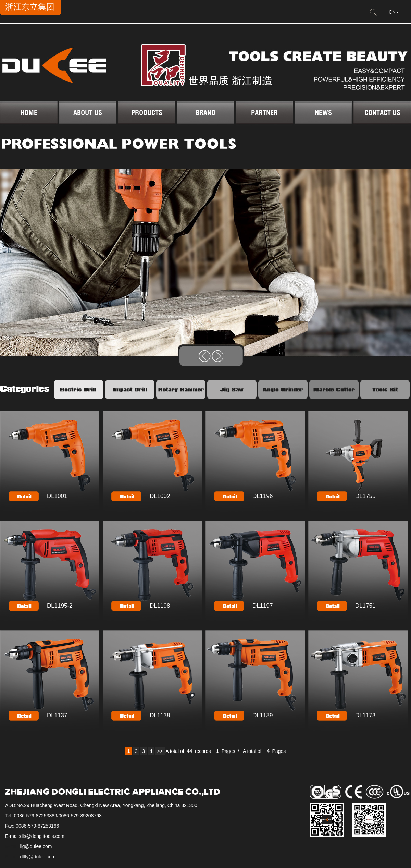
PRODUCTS (147, 113)
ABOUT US (88, 113)
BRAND (206, 113)
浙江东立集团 (30, 7)
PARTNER (264, 113)
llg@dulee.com (36, 846)
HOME (29, 113)
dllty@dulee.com (38, 857)
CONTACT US (382, 113)
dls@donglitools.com (42, 836)
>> (160, 751)
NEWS (323, 113)
